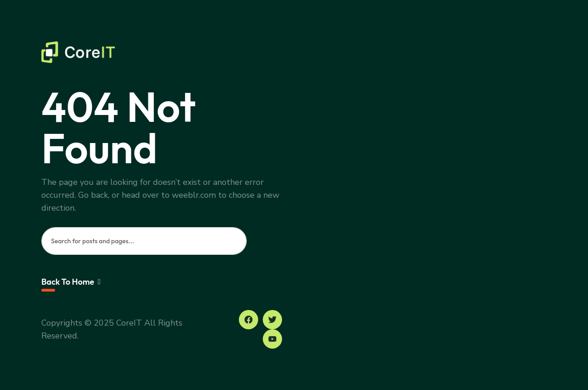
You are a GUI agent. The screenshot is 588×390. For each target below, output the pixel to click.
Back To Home (71, 282)
